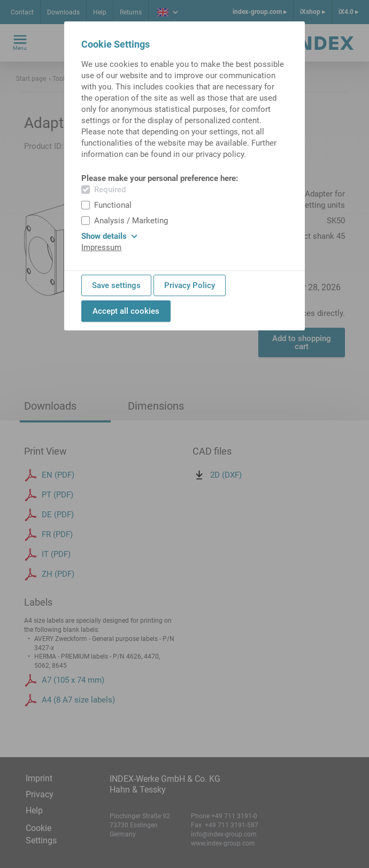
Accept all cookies (126, 311)
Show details (109, 236)
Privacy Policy (190, 285)
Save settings (116, 285)
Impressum (101, 247)
